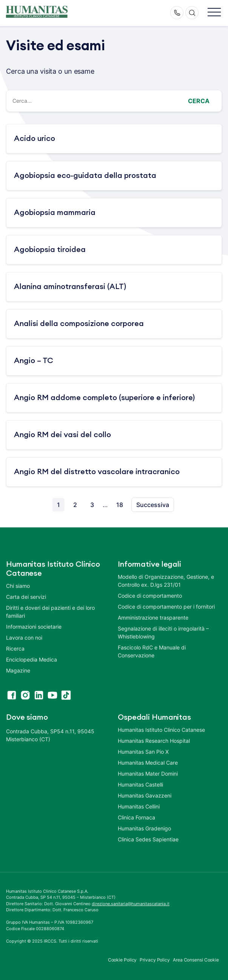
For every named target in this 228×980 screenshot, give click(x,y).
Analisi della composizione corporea (79, 324)
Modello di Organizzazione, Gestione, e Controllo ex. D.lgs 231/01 (166, 581)
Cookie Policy (122, 960)
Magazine (18, 670)
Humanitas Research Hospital (154, 741)
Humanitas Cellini (139, 806)
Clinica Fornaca (136, 817)
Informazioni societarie (34, 627)
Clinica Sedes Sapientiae (148, 839)
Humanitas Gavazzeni (145, 795)
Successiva (153, 505)
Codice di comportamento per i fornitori (166, 607)
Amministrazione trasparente (153, 618)
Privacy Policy (155, 960)
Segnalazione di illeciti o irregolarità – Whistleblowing (163, 632)
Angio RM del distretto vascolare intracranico (97, 472)
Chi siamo (18, 586)
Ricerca (15, 648)
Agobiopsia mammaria (55, 213)
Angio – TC (34, 361)
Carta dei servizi (26, 597)
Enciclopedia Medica (32, 659)
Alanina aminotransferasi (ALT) (70, 287)
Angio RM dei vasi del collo (62, 435)
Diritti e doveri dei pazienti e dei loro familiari (50, 612)
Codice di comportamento (150, 596)
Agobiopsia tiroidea (50, 250)
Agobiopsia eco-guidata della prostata (85, 176)
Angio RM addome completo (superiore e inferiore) (104, 398)
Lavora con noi (24, 638)
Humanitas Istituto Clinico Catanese (161, 730)
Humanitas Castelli (140, 784)
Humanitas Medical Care (148, 763)
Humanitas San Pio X (143, 752)
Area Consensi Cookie (196, 960)
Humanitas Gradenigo (144, 828)
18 (120, 505)
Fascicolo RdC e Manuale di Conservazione (152, 651)
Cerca (199, 101)
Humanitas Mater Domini (148, 774)
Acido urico (35, 139)
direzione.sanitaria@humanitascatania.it (131, 904)
